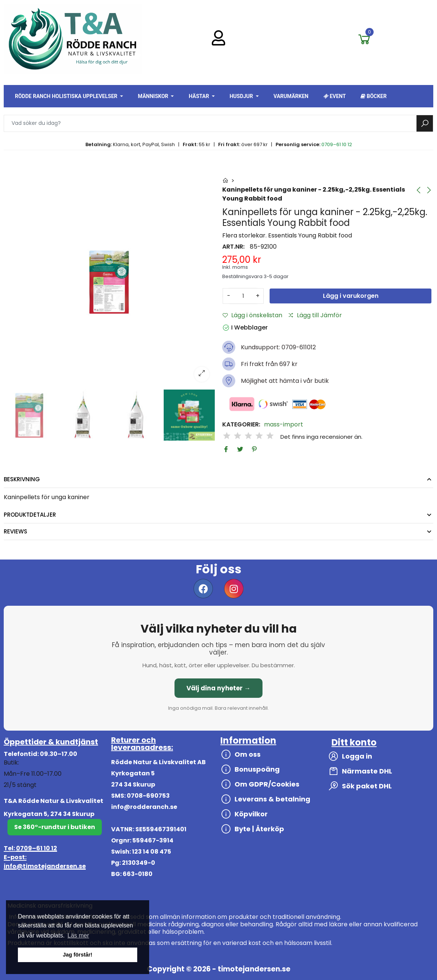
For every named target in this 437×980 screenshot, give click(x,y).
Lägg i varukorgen (351, 296)
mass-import (284, 425)
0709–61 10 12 (337, 144)
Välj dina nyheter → (218, 688)
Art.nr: (233, 247)
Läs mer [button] (78, 935)
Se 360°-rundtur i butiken (55, 827)
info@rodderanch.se (144, 807)
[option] (109, 282)
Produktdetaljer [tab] (30, 515)
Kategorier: (241, 425)
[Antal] (243, 296)
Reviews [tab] (15, 531)
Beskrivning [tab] (22, 479)
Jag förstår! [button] (77, 955)
